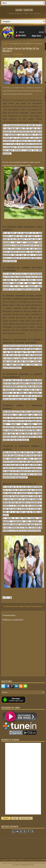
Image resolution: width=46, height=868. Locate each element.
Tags (15, 818)
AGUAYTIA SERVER (40, 860)
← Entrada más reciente (10, 606)
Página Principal (25, 606)
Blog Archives (26, 818)
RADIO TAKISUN (24, 10)
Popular (6, 818)
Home (5, 44)
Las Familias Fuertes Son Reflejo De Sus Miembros (21, 50)
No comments (18, 54)
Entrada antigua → (38, 606)
